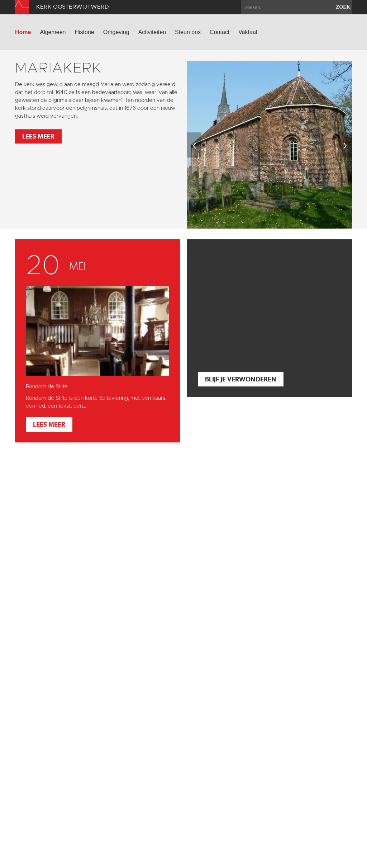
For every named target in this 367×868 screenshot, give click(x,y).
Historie (85, 32)
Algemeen (53, 32)
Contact (220, 32)
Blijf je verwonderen (241, 379)
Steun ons (188, 32)
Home (23, 32)
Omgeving (116, 32)
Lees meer (38, 136)
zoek (343, 7)
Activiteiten (152, 32)
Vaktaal (248, 32)
